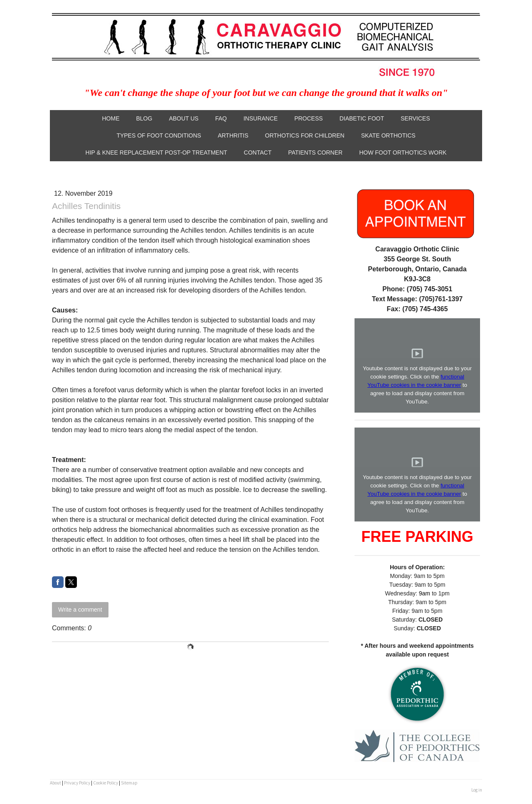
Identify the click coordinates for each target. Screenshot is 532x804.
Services (415, 118)
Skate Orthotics (388, 135)
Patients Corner (315, 152)
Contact (258, 152)
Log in (477, 790)
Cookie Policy (106, 783)
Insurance (261, 118)
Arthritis (233, 135)
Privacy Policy (77, 783)
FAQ (221, 118)
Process (308, 118)
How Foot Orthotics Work (403, 152)
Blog (144, 118)
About (55, 783)
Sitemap (129, 783)
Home (111, 118)
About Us (183, 118)
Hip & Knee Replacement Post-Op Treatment (156, 152)
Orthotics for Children (305, 135)
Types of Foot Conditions (159, 135)
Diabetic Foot (362, 118)
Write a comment (80, 610)
